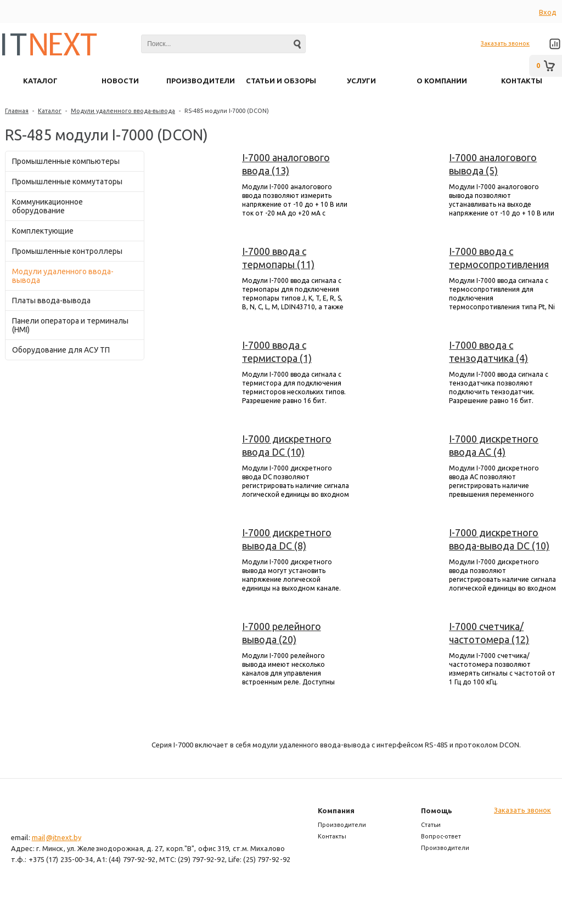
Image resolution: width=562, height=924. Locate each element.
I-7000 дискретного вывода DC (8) (287, 539)
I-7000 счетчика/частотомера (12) (489, 633)
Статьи (431, 825)
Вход (548, 12)
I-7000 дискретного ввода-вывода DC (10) (499, 539)
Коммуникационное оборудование (47, 206)
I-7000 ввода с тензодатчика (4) (488, 352)
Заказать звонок (505, 43)
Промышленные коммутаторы (67, 182)
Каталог (50, 111)
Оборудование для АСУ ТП (61, 350)
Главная (17, 111)
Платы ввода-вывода (51, 301)
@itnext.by (64, 837)
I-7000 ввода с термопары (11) (278, 258)
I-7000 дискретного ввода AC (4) (494, 445)
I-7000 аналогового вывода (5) (493, 164)
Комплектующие (43, 231)
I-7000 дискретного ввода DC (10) (287, 445)
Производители (342, 825)
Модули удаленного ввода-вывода (123, 111)
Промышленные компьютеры (66, 161)
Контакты (332, 836)
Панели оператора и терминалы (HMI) (70, 325)
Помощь (437, 810)
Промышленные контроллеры (67, 251)
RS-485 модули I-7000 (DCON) (227, 111)
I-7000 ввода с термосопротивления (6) (499, 258)
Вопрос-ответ (441, 836)
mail (38, 837)
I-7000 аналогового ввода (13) (286, 164)
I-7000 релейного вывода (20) (282, 633)
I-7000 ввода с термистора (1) (277, 352)
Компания (336, 810)
